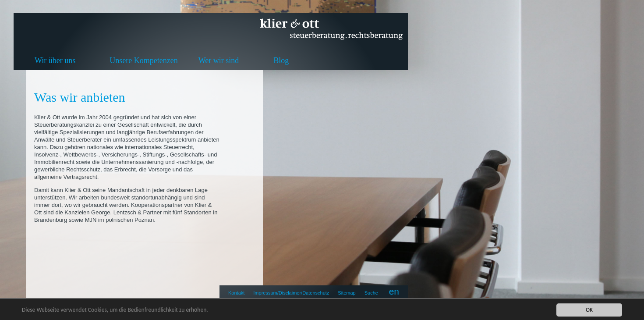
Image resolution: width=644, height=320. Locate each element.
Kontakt (236, 293)
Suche (371, 293)
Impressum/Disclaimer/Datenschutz (291, 293)
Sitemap (347, 293)
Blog (281, 60)
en (394, 291)
